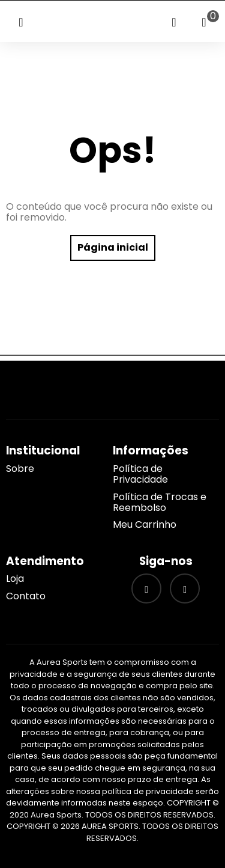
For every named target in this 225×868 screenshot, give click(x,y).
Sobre (20, 469)
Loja (15, 579)
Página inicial (113, 247)
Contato (26, 596)
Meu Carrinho (145, 524)
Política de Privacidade (140, 474)
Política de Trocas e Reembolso (160, 502)
